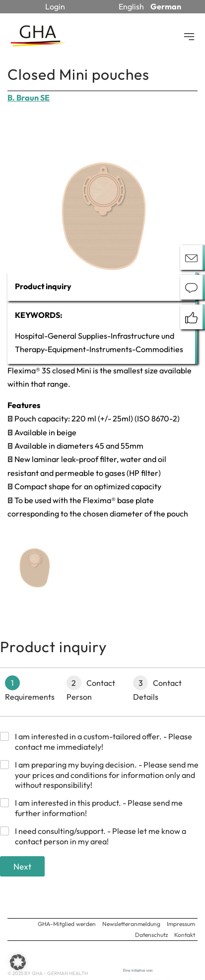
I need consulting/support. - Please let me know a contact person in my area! (101, 836)
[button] (18, 962)
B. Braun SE (29, 98)
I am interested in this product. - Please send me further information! (99, 808)
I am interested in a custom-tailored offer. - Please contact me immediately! (103, 742)
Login (55, 6)
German (166, 6)
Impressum (181, 924)
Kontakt (185, 935)
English (131, 6)
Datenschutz (151, 935)
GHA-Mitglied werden (67, 924)
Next (22, 866)
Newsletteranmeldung (131, 924)
